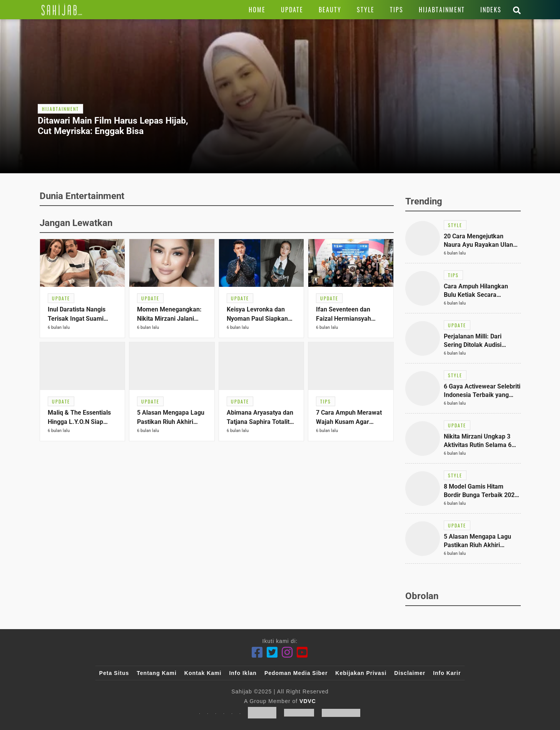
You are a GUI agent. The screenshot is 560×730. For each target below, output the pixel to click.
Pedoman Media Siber (296, 673)
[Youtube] (302, 652)
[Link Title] (62, 10)
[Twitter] (272, 652)
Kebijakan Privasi (361, 673)
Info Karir (447, 673)
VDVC (308, 701)
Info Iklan (243, 673)
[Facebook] (257, 652)
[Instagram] (287, 652)
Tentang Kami (157, 673)
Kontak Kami (203, 673)
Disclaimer (410, 673)
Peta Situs (114, 673)
